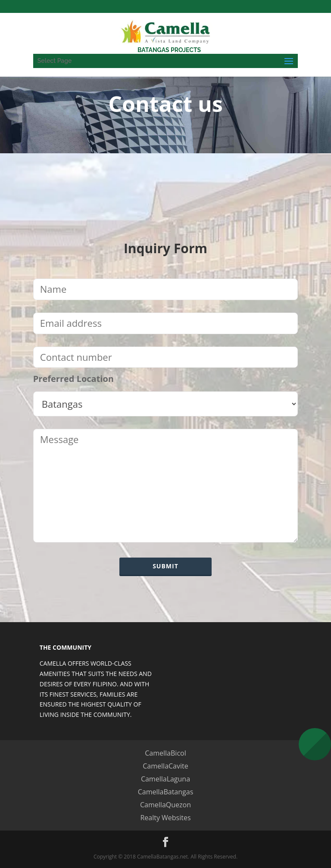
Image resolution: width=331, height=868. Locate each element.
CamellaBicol (165, 753)
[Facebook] (165, 842)
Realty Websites (165, 818)
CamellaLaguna (165, 779)
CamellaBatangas (166, 792)
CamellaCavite (165, 766)
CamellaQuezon (165, 805)
